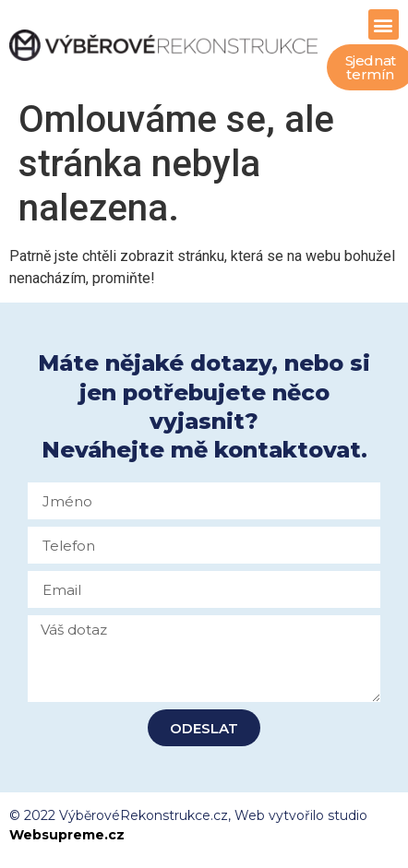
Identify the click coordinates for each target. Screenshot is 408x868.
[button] (384, 24)
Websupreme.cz (67, 835)
